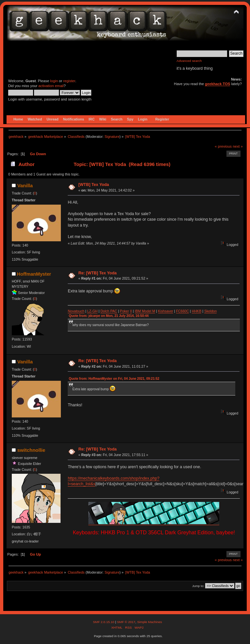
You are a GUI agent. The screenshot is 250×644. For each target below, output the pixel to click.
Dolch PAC (109, 311)
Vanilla (25, 185)
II (131, 311)
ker (127, 311)
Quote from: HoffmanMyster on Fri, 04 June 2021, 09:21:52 (114, 379)
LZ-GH (92, 311)
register (69, 81)
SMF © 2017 (126, 622)
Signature (112, 137)
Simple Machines (150, 622)
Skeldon (210, 311)
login (54, 81)
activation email (51, 86)
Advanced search (189, 61)
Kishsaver (166, 311)
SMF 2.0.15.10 (104, 622)
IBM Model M (145, 311)
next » (238, 146)
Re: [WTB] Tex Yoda (97, 273)
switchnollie (31, 450)
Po (122, 311)
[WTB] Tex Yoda (94, 185)
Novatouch (76, 311)
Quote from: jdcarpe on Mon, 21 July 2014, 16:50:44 (109, 316)
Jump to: (198, 586)
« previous (223, 146)
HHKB (196, 311)
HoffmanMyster (34, 274)
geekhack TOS (217, 84)
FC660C (182, 311)
